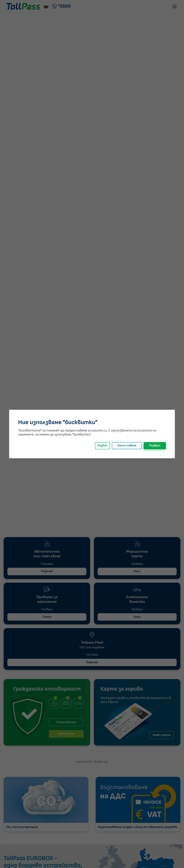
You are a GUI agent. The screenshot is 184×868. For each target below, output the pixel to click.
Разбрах (155, 446)
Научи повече (127, 446)
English (102, 446)
